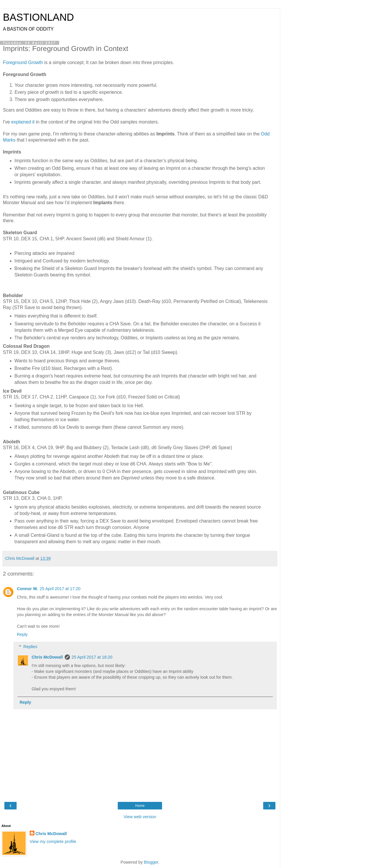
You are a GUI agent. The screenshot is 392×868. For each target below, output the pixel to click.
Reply (22, 634)
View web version (140, 817)
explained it (23, 122)
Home (140, 806)
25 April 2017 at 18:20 (92, 657)
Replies (30, 647)
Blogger (151, 862)
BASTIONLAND (38, 17)
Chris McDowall (47, 657)
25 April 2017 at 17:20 (60, 589)
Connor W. (27, 589)
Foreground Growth (23, 62)
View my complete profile (53, 841)
